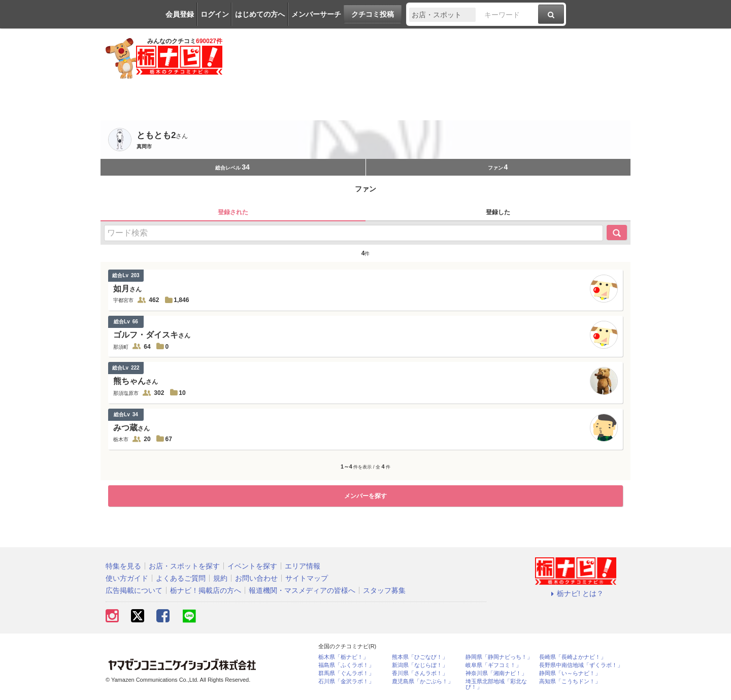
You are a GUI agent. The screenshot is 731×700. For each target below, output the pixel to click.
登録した (498, 212)
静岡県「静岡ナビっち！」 (499, 657)
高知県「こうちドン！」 (570, 681)
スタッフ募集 (384, 590)
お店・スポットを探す (184, 566)
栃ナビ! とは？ (576, 593)
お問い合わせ (256, 578)
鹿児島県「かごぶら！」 (423, 681)
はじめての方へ (260, 14)
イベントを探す (252, 566)
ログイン (215, 14)
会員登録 (180, 14)
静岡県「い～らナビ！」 (570, 673)
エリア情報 (303, 566)
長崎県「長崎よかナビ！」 (573, 657)
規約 (220, 578)
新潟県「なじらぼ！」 (420, 665)
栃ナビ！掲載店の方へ (206, 590)
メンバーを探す (365, 496)
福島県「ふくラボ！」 (346, 665)
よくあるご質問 (181, 578)
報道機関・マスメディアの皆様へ (302, 590)
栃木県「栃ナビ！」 (343, 657)
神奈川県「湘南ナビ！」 (496, 673)
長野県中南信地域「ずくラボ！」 (581, 665)
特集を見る (123, 566)
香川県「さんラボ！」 (420, 673)
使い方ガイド (127, 578)
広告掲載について (134, 590)
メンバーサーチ (316, 14)
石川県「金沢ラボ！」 (346, 681)
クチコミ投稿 (373, 14)
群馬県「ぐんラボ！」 (346, 673)
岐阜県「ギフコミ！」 (493, 665)
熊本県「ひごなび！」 (420, 657)
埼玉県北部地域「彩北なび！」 (496, 684)
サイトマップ (307, 578)
